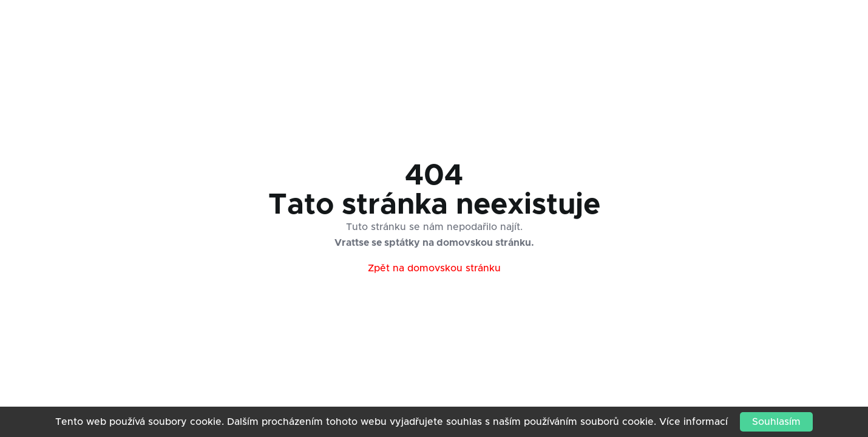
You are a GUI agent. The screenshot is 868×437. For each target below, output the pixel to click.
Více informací (693, 422)
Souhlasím (776, 422)
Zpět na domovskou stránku (434, 268)
